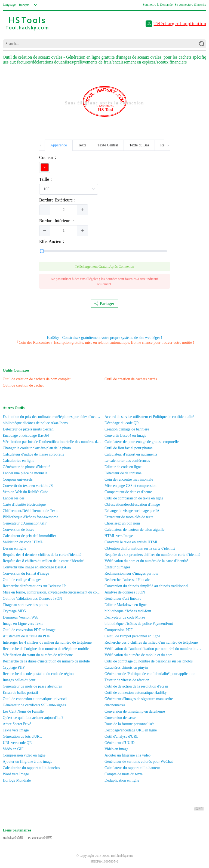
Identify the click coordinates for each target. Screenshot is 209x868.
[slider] (104, 251)
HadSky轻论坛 (13, 838)
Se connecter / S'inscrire (190, 5)
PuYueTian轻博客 (40, 838)
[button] (45, 210)
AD (199, 809)
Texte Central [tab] (108, 145)
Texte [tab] (82, 145)
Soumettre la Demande (158, 5)
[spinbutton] (64, 210)
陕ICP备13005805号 (105, 861)
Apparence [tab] (59, 145)
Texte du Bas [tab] (139, 145)
